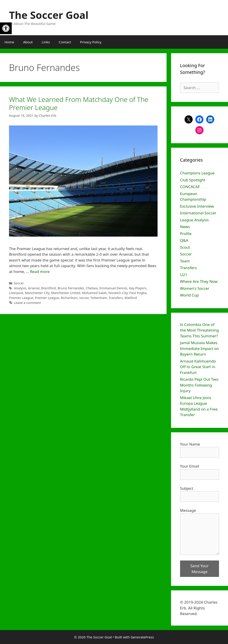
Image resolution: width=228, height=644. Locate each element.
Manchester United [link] (66, 293)
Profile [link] (186, 234)
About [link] (28, 42)
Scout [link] (185, 247)
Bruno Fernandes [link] (71, 288)
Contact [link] (65, 42)
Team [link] (185, 261)
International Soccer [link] (198, 213)
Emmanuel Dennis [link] (113, 288)
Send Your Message (200, 569)
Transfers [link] (116, 298)
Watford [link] (131, 298)
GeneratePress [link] (142, 637)
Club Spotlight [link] (193, 180)
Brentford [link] (49, 288)
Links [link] (46, 42)
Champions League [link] (197, 173)
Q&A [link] (184, 240)
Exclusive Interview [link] (197, 206)
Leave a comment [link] (27, 303)
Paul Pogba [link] (138, 293)
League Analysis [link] (194, 220)
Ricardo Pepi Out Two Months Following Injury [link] (199, 385)
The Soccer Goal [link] (49, 15)
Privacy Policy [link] (91, 42)
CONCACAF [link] (190, 187)
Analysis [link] (20, 288)
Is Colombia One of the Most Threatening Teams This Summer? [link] (199, 330)
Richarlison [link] (69, 298)
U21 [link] (184, 275)
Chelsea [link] (92, 288)
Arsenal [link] (34, 288)
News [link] (185, 227)
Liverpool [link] (16, 293)
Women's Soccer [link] (195, 288)
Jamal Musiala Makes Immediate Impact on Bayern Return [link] (200, 348)
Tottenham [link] (99, 298)
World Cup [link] (190, 295)
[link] (6, 28)
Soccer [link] (19, 283)
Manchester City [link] (37, 293)
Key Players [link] (138, 288)
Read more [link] (40, 271)
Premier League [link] (21, 298)
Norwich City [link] (118, 293)
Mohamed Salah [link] (94, 293)
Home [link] (9, 42)
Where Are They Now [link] (199, 281)
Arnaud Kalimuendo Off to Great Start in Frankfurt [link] (198, 367)
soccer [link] (84, 298)
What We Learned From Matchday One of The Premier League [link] (79, 103)
